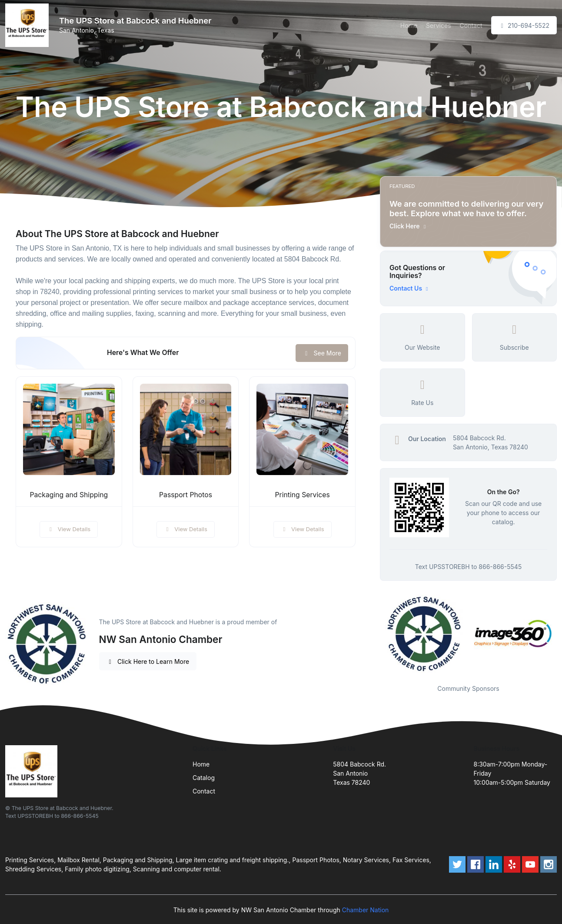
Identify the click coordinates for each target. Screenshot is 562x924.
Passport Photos (186, 495)
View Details (69, 529)
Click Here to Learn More (148, 661)
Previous (373, 634)
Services (438, 25)
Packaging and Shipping (69, 495)
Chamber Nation (366, 910)
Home (409, 25)
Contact (471, 25)
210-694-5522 (524, 25)
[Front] (29, 25)
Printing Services (303, 495)
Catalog (204, 778)
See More (322, 353)
